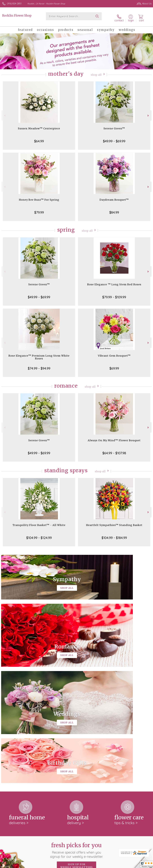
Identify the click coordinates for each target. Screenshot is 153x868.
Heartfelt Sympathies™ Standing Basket (114, 522)
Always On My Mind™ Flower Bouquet (114, 438)
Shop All (96, 72)
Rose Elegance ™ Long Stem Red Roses (114, 282)
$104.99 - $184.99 (114, 535)
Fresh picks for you (76, 731)
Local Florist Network (124, 865)
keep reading (102, 770)
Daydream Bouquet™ (114, 197)
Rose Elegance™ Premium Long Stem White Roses (39, 354)
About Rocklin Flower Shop (18, 764)
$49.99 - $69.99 (114, 138)
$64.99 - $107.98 (114, 450)
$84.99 (114, 210)
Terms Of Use (87, 865)
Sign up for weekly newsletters (76, 747)
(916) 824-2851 (14, 4)
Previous (4, 113)
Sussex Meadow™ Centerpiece (39, 126)
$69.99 (114, 365)
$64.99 (39, 138)
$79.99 (39, 210)
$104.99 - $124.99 (39, 535)
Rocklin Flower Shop (17, 15)
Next (149, 113)
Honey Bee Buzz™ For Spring (39, 197)
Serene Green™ (114, 126)
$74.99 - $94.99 (39, 365)
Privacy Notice (104, 865)
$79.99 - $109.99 (114, 294)
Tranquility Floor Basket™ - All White (39, 522)
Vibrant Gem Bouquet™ (114, 353)
